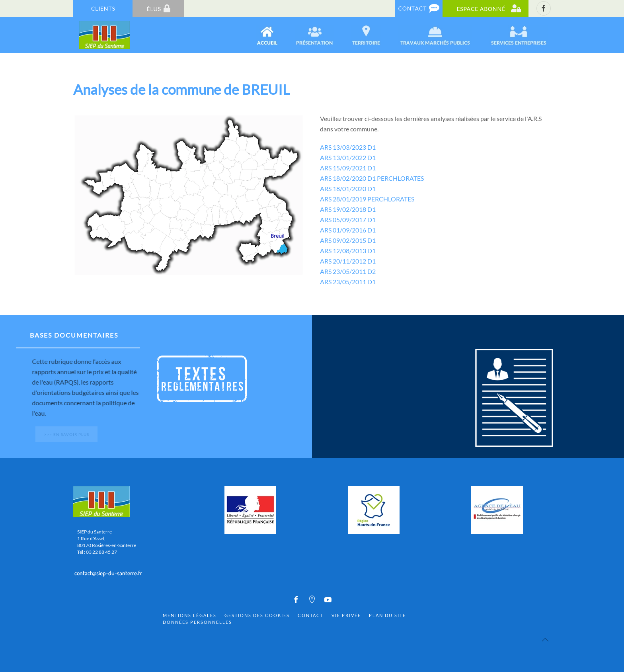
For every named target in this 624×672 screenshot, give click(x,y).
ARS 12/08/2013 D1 (348, 251)
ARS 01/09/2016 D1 (348, 230)
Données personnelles (197, 622)
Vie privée (346, 615)
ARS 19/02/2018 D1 (348, 209)
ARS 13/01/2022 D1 (348, 157)
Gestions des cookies (257, 615)
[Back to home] (105, 35)
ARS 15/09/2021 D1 (348, 168)
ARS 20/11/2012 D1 (348, 261)
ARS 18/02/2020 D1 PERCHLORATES (372, 178)
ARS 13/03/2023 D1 (348, 147)
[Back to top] (545, 640)
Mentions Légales (190, 615)
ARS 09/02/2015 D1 (348, 240)
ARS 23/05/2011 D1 (348, 282)
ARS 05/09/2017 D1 (348, 220)
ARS (326, 189)
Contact (311, 615)
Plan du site (387, 615)
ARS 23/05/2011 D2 (348, 271)
